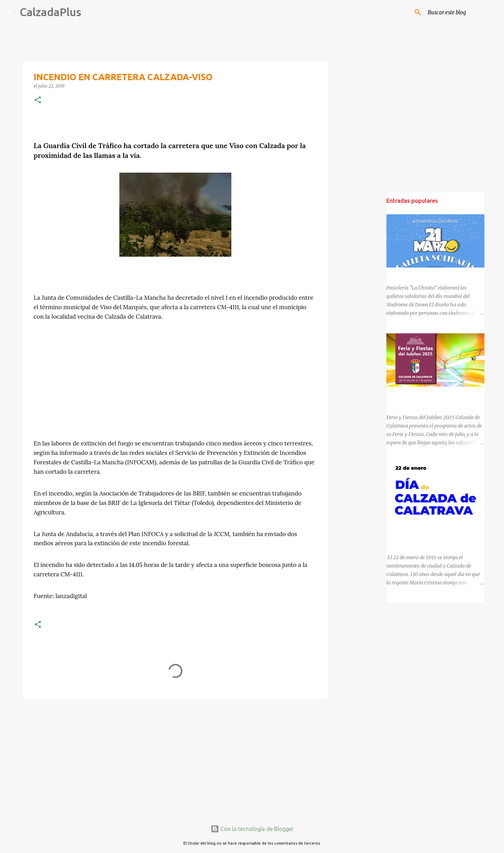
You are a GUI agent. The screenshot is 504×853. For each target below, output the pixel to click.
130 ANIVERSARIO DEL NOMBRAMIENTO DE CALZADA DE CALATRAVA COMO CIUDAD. (434, 533)
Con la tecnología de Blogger (252, 829)
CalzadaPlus (50, 12)
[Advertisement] (175, 759)
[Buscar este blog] (462, 12)
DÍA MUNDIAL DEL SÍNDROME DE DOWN (433, 274)
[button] (38, 100)
